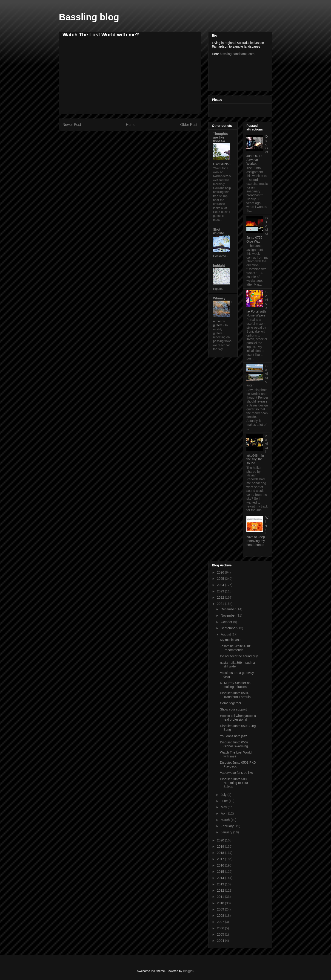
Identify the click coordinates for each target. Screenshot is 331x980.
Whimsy (219, 298)
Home (131, 125)
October (227, 622)
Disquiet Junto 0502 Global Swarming (234, 744)
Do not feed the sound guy (239, 656)
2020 (221, 840)
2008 (221, 916)
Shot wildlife (218, 231)
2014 (221, 878)
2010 (221, 903)
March (226, 820)
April (224, 813)
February (228, 826)
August (226, 634)
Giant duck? (222, 164)
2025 (221, 579)
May (224, 807)
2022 (221, 597)
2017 (221, 859)
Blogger (188, 971)
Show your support (233, 709)
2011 (221, 897)
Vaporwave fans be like (237, 773)
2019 (221, 847)
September (229, 628)
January (227, 832)
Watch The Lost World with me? (236, 754)
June (225, 801)
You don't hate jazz (233, 736)
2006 (221, 928)
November (228, 615)
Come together (231, 703)
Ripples (219, 289)
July (224, 795)
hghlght (219, 266)
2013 (221, 884)
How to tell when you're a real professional (238, 718)
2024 (221, 585)
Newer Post (72, 125)
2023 (221, 591)
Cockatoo (220, 256)
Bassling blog (89, 17)
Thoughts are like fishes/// (220, 137)
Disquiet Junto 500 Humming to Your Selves (234, 783)
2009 (221, 909)
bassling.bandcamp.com (237, 54)
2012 (221, 890)
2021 (221, 604)
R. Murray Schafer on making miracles (235, 685)
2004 (221, 941)
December (228, 609)
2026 (221, 572)
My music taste (231, 640)
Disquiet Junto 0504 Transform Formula (235, 695)
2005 (221, 934)
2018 (221, 853)
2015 (221, 872)
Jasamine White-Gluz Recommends (235, 648)
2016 (221, 865)
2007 (221, 922)
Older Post (189, 125)
